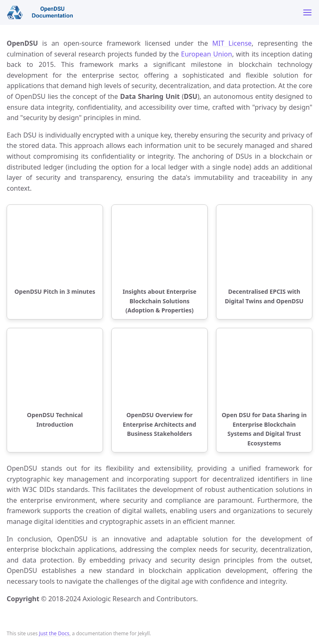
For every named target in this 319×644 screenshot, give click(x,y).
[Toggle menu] (307, 12)
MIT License (232, 43)
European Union (207, 54)
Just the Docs (54, 633)
